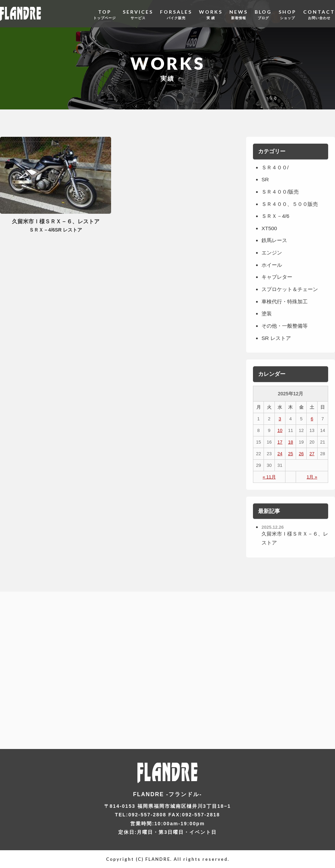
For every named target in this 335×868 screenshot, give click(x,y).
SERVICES (138, 14)
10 (280, 430)
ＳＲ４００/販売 (281, 192)
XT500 (270, 228)
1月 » (312, 477)
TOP (105, 14)
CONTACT (319, 14)
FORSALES (176, 14)
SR (265, 179)
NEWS (239, 14)
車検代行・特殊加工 (286, 301)
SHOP (287, 14)
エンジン (272, 253)
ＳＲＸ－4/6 (276, 216)
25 (291, 453)
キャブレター (278, 277)
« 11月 (269, 477)
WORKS (211, 14)
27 (312, 453)
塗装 (267, 313)
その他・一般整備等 (286, 325)
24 (280, 453)
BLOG (263, 14)
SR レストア (277, 338)
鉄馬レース (275, 240)
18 (291, 442)
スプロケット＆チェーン (292, 289)
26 (301, 453)
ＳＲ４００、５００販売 (292, 204)
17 (280, 442)
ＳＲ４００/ (276, 167)
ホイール (272, 265)
